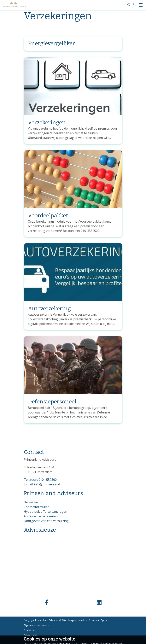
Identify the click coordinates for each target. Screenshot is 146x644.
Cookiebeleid (31, 640)
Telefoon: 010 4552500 (40, 480)
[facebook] (47, 603)
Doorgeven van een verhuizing (46, 521)
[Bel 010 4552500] (135, 5)
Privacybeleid (31, 635)
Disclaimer (30, 630)
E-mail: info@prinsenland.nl (44, 484)
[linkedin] (99, 603)
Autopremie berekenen (41, 516)
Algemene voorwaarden (37, 625)
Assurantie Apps (98, 620)
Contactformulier (36, 507)
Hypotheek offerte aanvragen (45, 512)
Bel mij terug (33, 502)
